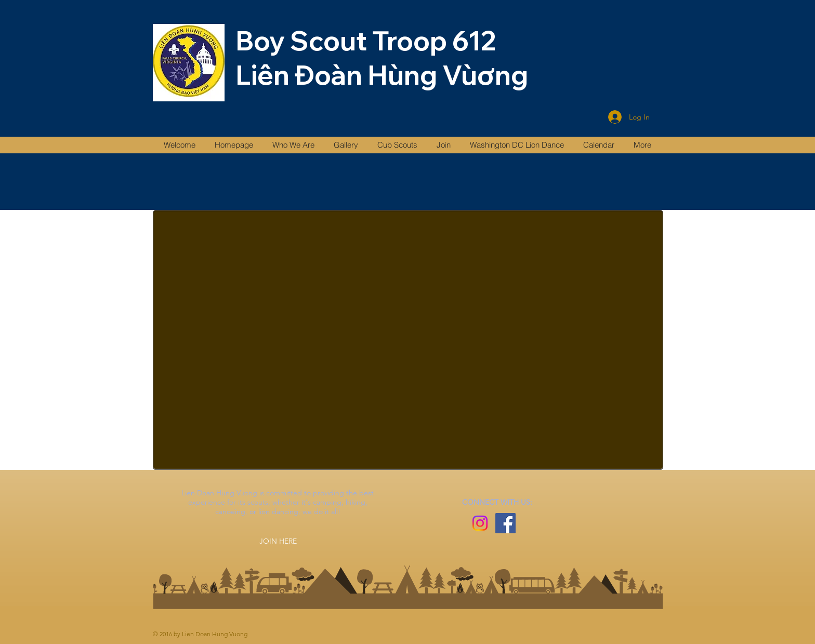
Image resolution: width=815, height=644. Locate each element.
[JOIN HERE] (278, 541)
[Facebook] (505, 523)
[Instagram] (480, 523)
